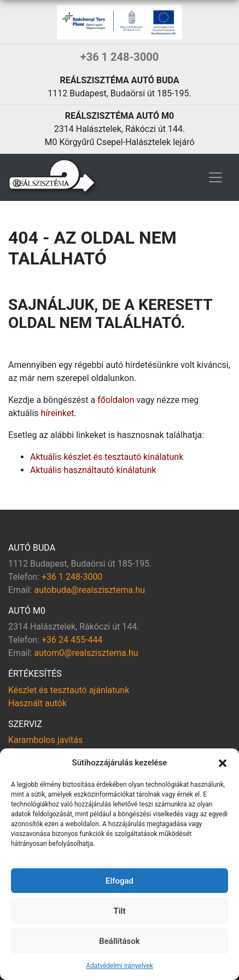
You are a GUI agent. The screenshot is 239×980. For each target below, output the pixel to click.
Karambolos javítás (45, 740)
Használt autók (37, 703)
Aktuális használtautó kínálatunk (93, 470)
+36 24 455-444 (72, 640)
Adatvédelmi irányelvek (119, 966)
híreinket (58, 413)
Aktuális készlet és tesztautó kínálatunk (107, 457)
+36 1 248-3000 (119, 57)
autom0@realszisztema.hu (86, 653)
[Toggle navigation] (215, 177)
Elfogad (119, 881)
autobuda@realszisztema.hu (89, 590)
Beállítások (119, 941)
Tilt (120, 911)
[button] (223, 763)
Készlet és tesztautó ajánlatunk (69, 690)
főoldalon (116, 400)
